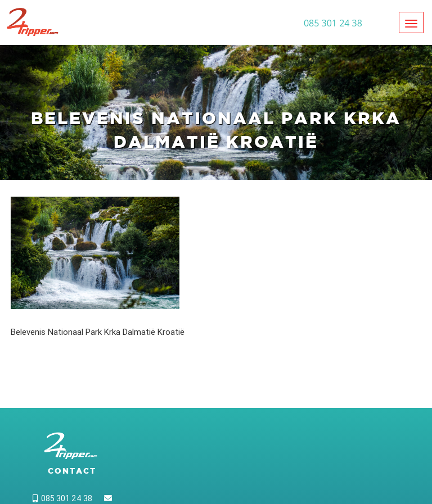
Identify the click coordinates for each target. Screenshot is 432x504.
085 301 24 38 (62, 498)
